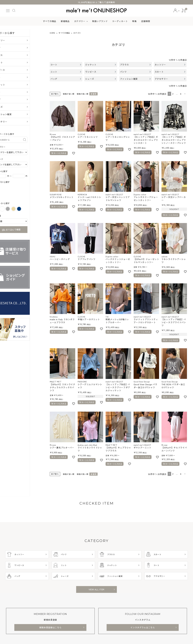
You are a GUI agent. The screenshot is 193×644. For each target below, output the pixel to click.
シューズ (12, 107)
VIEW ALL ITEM (96, 589)
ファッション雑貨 (17, 114)
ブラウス (12, 55)
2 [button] (173, 94)
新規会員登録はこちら (50, 627)
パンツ (11, 48)
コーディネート (120, 21)
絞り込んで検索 (25, 230)
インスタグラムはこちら (143, 627)
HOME (52, 33)
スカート (12, 62)
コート (11, 92)
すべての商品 (50, 21)
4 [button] (181, 94)
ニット (11, 77)
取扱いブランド (100, 21)
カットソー (13, 40)
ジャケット (13, 85)
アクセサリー (14, 122)
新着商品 (65, 21)
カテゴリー (80, 21)
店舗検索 (146, 21)
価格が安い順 (69, 94)
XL (12, 197)
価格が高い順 (82, 94)
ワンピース (13, 70)
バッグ (11, 99)
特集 (134, 21)
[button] (185, 94)
